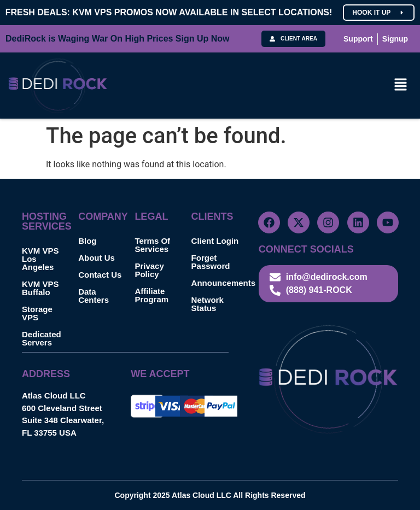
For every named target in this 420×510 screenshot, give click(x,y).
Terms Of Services (152, 245)
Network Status (208, 304)
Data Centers (94, 296)
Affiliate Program (151, 295)
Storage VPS (37, 313)
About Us (97, 258)
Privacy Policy (149, 270)
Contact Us (100, 275)
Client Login (215, 241)
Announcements (220, 283)
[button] (401, 85)
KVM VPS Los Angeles (40, 259)
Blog (87, 241)
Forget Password (211, 262)
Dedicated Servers (42, 338)
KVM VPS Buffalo (40, 288)
